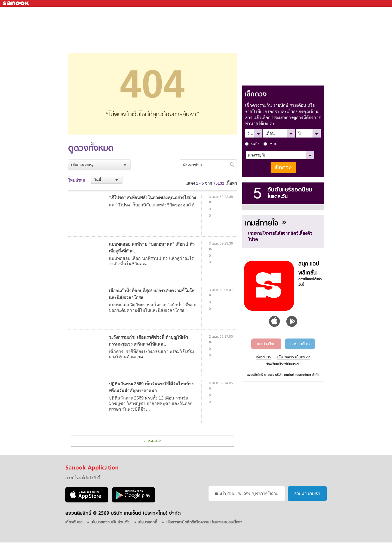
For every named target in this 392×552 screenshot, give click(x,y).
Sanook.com (16, 3)
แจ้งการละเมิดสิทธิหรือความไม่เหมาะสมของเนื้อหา (204, 522)
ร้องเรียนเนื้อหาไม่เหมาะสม (283, 364)
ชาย (270, 144)
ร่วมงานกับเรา (300, 344)
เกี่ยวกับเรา (263, 358)
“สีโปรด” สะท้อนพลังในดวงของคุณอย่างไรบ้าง (152, 198)
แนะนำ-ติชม (266, 344)
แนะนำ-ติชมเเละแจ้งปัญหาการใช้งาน (247, 494)
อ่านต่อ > (152, 441)
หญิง (252, 144)
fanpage (376, 13)
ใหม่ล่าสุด (77, 180)
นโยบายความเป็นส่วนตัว (294, 358)
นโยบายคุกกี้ (148, 522)
